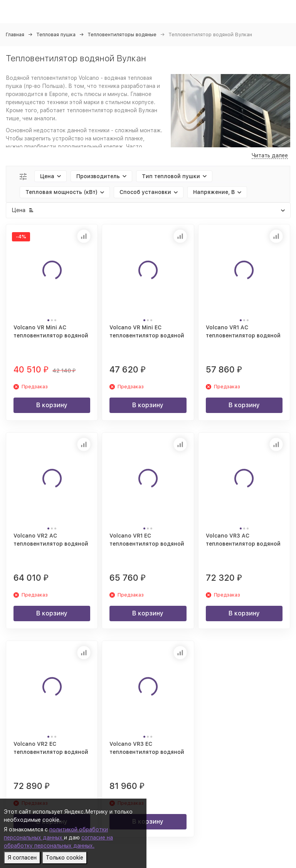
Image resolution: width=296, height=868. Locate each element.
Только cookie (65, 858)
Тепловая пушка (56, 35)
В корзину (52, 405)
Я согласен (22, 858)
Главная (15, 35)
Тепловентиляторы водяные (122, 35)
